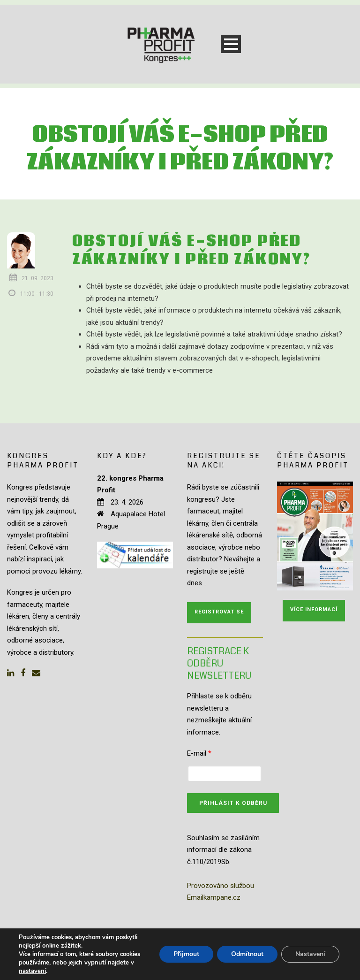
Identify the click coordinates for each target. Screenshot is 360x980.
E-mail (199, 753)
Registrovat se (219, 612)
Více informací (314, 609)
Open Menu (231, 44)
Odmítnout (247, 954)
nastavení (32, 971)
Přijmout (186, 954)
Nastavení (310, 954)
